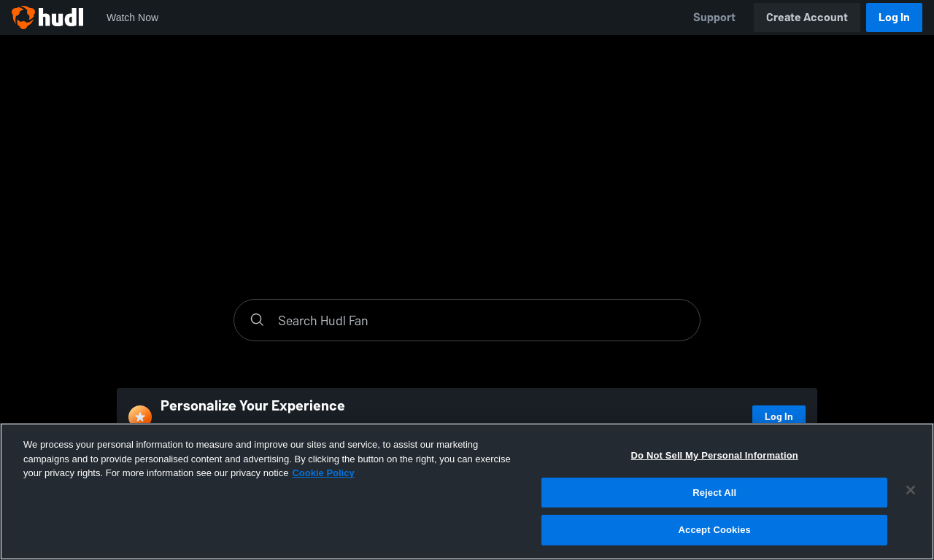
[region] (467, 491)
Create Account (807, 17)
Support (714, 17)
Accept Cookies (715, 530)
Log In (894, 17)
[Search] (482, 320)
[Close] (911, 490)
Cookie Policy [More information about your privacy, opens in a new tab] (323, 473)
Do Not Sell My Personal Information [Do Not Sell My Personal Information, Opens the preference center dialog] (715, 455)
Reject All (714, 493)
